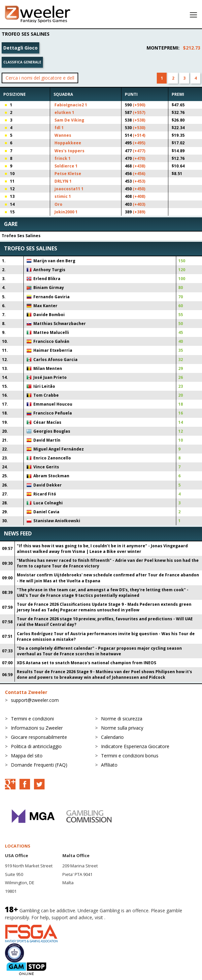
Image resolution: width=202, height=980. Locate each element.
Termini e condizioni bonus (130, 756)
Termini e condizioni (32, 719)
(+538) (139, 120)
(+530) (139, 128)
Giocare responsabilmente (39, 737)
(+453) (139, 181)
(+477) (139, 151)
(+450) (139, 189)
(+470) (139, 158)
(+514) (139, 135)
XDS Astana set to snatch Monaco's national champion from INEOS (86, 663)
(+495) (139, 143)
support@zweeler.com (35, 700)
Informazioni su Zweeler (37, 728)
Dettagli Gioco (20, 48)
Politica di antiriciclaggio (36, 746)
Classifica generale (22, 62)
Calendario (112, 737)
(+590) (139, 105)
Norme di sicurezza (122, 719)
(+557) (139, 112)
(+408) (139, 196)
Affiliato (109, 765)
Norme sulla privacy (122, 728)
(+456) (139, 174)
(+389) (139, 212)
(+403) (139, 204)
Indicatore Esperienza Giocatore (135, 746)
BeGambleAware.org (129, 917)
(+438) (139, 166)
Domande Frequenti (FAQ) (39, 765)
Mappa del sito (27, 756)
